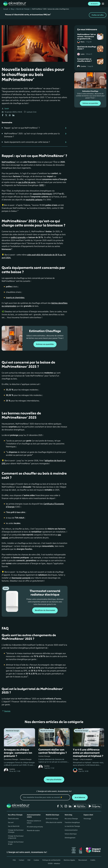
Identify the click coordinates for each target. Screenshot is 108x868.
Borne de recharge (52, 819)
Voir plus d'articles (54, 780)
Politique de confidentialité (51, 860)
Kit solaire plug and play (35, 827)
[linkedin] (70, 806)
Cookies (36, 860)
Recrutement (83, 860)
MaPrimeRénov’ (9, 162)
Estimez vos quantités (45, 344)
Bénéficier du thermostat (45, 610)
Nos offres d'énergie (15, 815)
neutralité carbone (34, 200)
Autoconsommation (71, 830)
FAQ (14, 860)
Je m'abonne (80, 797)
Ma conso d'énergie (71, 819)
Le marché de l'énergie (72, 826)
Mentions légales (69, 860)
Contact (21, 860)
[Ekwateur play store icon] (95, 806)
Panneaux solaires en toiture (34, 822)
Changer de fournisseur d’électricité (16, 837)
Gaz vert (11, 823)
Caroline (83, 66)
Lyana (82, 54)
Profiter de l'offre (98, 15)
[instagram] (66, 806)
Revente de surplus (33, 831)
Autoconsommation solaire (34, 816)
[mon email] (45, 797)
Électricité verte (13, 819)
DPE (42, 185)
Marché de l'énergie (23, 9)
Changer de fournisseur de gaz (16, 843)
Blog (12, 9)
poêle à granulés (19, 238)
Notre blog (68, 815)
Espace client (88, 815)
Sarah (7, 109)
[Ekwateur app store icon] (80, 806)
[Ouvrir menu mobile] (103, 4)
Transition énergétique (72, 823)
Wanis (83, 42)
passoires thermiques (43, 194)
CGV (29, 860)
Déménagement (70, 838)
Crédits (93, 860)
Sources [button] (6, 711)
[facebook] (58, 806)
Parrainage (87, 819)
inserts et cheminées (15, 298)
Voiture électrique (71, 834)
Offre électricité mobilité (54, 823)
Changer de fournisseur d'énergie (16, 831)
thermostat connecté (21, 578)
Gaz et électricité (14, 826)
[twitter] (62, 806)
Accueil (6, 9)
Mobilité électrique (52, 815)
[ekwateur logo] (15, 4)
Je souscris (94, 4)
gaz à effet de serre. (27, 182)
